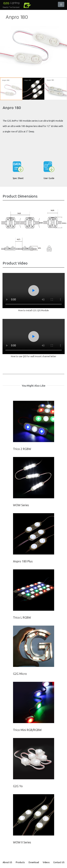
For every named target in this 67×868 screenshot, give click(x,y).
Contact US (59, 862)
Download (34, 862)
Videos (46, 862)
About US (7, 862)
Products (20, 862)
